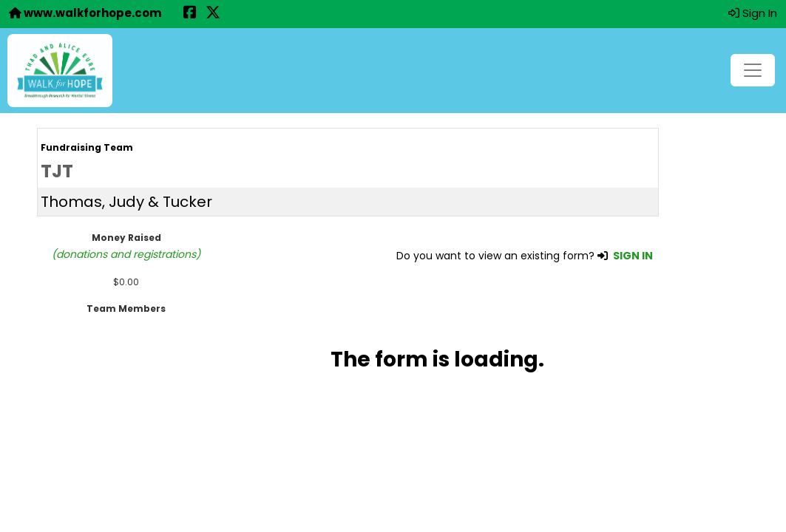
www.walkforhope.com (85, 13)
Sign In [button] (753, 13)
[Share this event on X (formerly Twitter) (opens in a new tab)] (213, 14)
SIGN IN (633, 256)
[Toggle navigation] (753, 70)
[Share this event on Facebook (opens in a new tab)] (190, 14)
